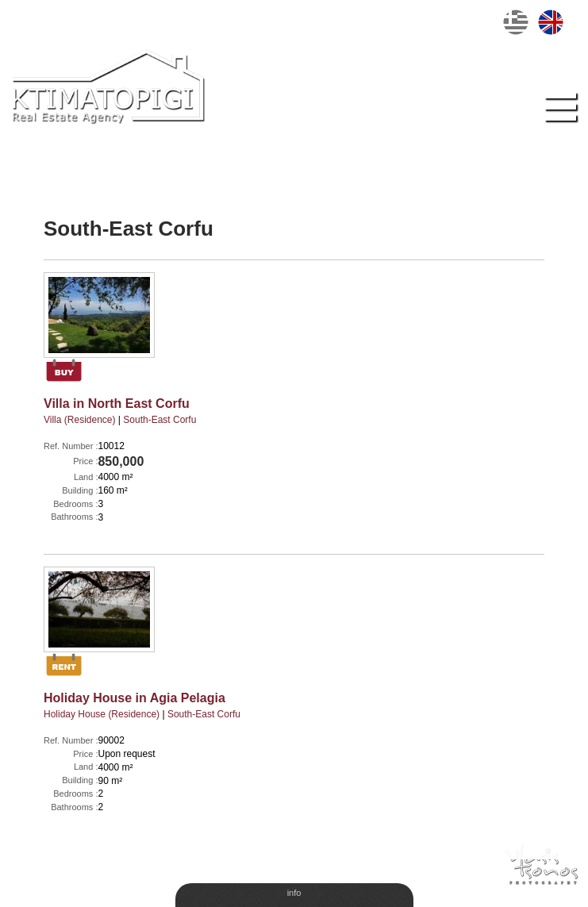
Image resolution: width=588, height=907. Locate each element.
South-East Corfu (159, 420)
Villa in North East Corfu (117, 404)
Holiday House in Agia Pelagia (135, 698)
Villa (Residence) (80, 420)
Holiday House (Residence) (102, 714)
